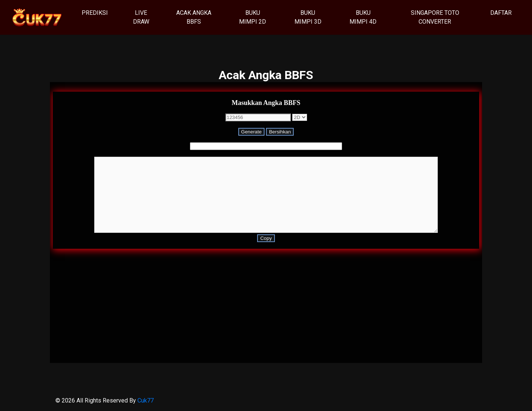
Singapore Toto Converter (435, 17)
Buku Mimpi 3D (308, 17)
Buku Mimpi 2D (253, 17)
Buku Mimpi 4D (363, 17)
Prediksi (98, 12)
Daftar (501, 13)
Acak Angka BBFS (194, 17)
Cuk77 (146, 400)
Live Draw (141, 17)
